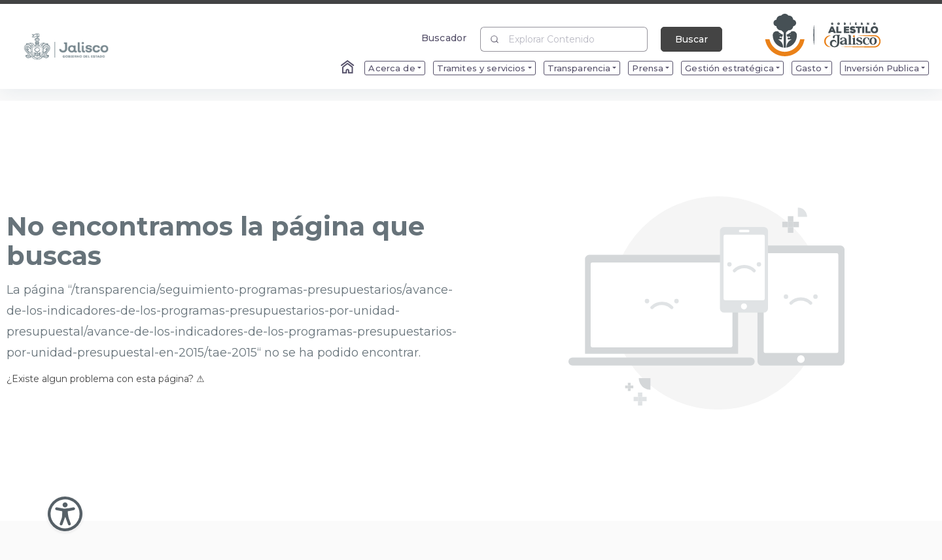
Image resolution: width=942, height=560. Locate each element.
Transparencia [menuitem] (579, 68)
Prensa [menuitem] (648, 68)
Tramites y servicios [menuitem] (481, 68)
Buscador (444, 38)
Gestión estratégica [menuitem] (729, 68)
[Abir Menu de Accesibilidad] (65, 514)
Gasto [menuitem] (809, 68)
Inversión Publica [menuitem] (881, 68)
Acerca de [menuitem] (392, 68)
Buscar (691, 39)
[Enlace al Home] (349, 68)
